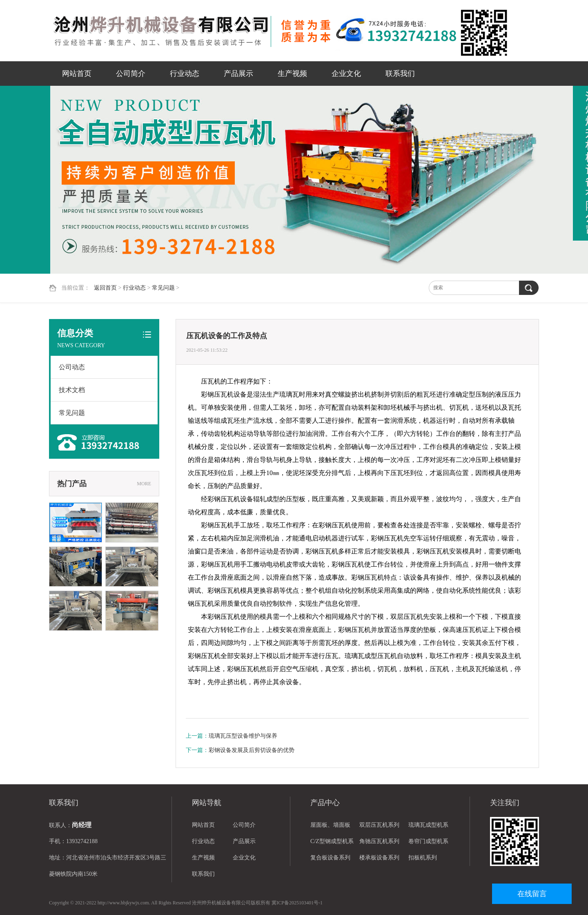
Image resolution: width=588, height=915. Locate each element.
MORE (144, 484)
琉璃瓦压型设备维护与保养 (243, 736)
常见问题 (163, 288)
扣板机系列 (423, 858)
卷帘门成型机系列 (428, 844)
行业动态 (185, 74)
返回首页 (105, 288)
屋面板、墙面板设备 (330, 828)
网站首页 (77, 74)
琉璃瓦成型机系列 (428, 828)
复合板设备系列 (330, 858)
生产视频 (292, 74)
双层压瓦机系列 (379, 825)
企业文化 (346, 74)
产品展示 (238, 74)
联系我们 (400, 74)
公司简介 (131, 74)
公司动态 (72, 367)
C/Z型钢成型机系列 (332, 844)
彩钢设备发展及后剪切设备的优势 (252, 750)
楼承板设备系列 (379, 858)
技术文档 (72, 390)
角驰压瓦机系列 (379, 841)
